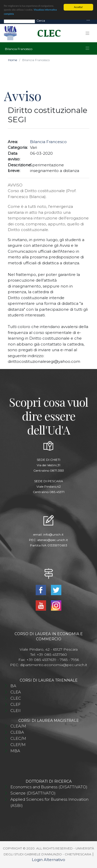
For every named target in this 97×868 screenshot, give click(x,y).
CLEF (16, 704)
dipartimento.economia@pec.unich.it (54, 665)
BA (13, 686)
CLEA (16, 692)
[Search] (19, 21)
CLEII (16, 711)
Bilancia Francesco (48, 142)
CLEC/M (18, 738)
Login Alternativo (48, 860)
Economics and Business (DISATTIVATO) (49, 787)
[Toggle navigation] (88, 21)
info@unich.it (53, 534)
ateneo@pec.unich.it (53, 540)
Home (13, 60)
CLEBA (17, 732)
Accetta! (78, 7)
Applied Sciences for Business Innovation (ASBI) (49, 802)
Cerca (41, 21)
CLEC (16, 698)
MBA (15, 751)
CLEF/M (18, 745)
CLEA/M (18, 726)
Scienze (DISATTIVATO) (33, 793)
